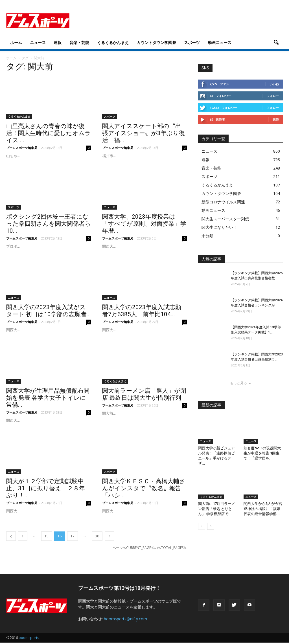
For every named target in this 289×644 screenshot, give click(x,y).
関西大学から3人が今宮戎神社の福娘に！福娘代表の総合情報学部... (263, 510)
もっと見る (240, 384)
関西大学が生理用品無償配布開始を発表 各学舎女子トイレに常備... (48, 399)
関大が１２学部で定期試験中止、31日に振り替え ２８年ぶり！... (46, 490)
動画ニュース (220, 42)
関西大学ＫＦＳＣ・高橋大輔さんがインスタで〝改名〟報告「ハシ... (144, 490)
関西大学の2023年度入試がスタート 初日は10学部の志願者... (49, 312)
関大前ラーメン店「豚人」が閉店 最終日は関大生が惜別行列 (144, 396)
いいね (274, 85)
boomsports (29, 639)
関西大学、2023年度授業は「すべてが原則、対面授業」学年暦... (144, 225)
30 (97, 538)
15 (47, 538)
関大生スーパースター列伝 (225, 220)
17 (73, 538)
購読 (276, 121)
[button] (276, 43)
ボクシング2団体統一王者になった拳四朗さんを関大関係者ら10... (49, 225)
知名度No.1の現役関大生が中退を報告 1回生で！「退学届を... (262, 455)
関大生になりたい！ (219, 229)
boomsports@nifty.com (125, 620)
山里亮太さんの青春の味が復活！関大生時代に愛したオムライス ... (49, 135)
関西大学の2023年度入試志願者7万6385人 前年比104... (142, 312)
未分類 (207, 237)
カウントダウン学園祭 (156, 42)
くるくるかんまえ (113, 42)
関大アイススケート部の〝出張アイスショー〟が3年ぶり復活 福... (144, 135)
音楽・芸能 (79, 42)
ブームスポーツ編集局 (22, 149)
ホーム (16, 42)
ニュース (38, 42)
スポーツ (192, 42)
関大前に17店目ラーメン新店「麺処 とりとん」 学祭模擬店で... (217, 510)
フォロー (273, 97)
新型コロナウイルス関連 (223, 203)
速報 (58, 42)
